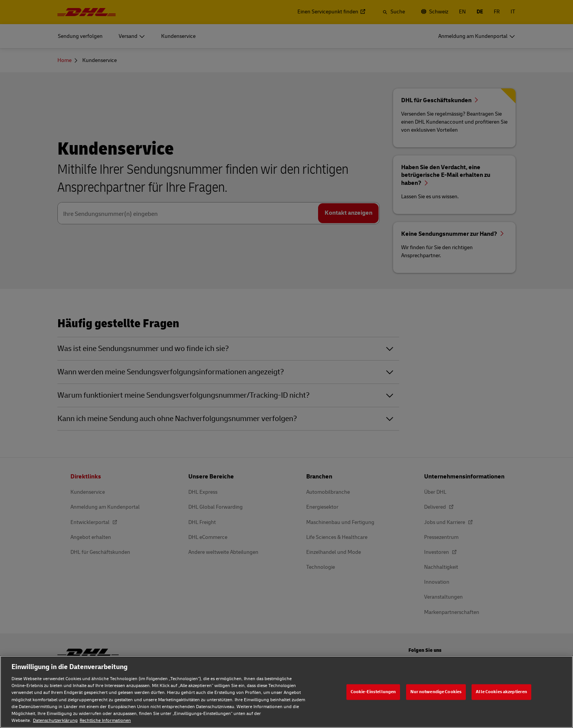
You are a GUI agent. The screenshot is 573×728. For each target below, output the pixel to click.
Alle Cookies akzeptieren (501, 692)
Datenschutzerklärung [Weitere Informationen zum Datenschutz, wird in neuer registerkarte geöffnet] (55, 721)
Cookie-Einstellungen (373, 692)
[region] (286, 692)
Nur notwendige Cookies (436, 692)
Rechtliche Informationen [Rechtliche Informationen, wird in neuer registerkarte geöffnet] (105, 721)
